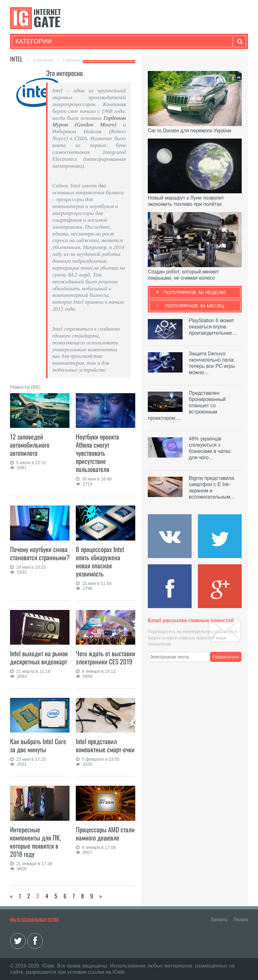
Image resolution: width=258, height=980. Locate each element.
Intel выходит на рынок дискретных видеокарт (39, 657)
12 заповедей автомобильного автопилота (30, 445)
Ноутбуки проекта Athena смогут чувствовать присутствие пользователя (97, 453)
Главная (71, 60)
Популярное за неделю (195, 292)
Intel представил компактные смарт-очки (105, 745)
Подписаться (226, 657)
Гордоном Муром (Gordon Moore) (89, 121)
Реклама (241, 919)
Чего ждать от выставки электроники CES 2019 (106, 657)
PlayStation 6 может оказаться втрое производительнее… (213, 327)
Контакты (219, 919)
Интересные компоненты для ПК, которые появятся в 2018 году (36, 842)
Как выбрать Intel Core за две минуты (38, 745)
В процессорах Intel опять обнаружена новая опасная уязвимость (100, 561)
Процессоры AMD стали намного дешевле (105, 833)
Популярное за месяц (195, 306)
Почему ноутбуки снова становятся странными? (40, 553)
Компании (44, 60)
